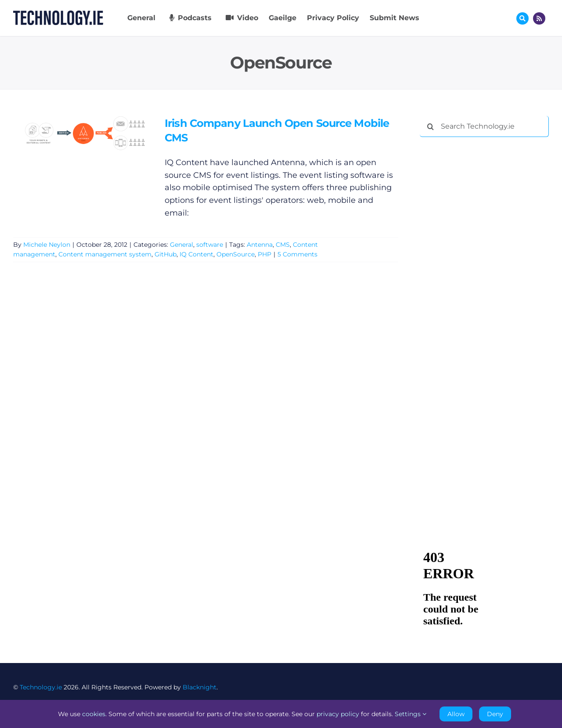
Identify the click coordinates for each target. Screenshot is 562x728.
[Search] (430, 126)
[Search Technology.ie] (484, 126)
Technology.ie (41, 687)
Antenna (260, 245)
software (210, 245)
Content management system (105, 254)
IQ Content (196, 254)
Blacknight (200, 687)
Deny (495, 714)
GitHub (166, 254)
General (182, 245)
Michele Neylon (47, 245)
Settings (411, 714)
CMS (283, 245)
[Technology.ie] (58, 14)
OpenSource (236, 254)
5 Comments (297, 254)
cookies (94, 714)
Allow (456, 714)
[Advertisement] (486, 278)
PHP (265, 254)
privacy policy (338, 714)
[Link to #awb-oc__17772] (522, 18)
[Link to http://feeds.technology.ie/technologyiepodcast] (539, 18)
